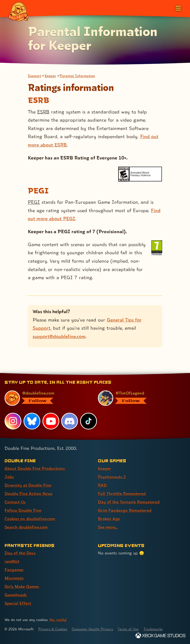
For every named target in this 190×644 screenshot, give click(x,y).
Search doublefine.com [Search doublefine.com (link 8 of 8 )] (26, 527)
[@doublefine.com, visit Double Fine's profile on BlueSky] (45, 398)
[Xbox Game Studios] (160, 636)
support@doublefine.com (59, 336)
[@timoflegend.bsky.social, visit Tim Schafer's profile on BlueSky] (139, 398)
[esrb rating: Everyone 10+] (124, 174)
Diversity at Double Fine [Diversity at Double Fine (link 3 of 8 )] (28, 485)
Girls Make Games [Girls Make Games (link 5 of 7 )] (22, 586)
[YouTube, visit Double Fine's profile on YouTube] (51, 421)
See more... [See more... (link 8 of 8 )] (108, 527)
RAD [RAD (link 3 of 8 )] (102, 485)
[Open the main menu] (178, 8)
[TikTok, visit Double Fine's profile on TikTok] (89, 421)
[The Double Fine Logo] (18, 11)
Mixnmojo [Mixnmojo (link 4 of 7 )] (14, 578)
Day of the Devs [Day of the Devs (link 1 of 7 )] (20, 553)
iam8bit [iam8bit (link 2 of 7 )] (12, 561)
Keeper (51, 76)
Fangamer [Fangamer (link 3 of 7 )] (14, 570)
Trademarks (155, 629)
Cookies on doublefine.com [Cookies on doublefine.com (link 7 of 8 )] (30, 519)
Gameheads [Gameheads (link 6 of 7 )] (16, 595)
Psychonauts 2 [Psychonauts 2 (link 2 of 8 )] (112, 477)
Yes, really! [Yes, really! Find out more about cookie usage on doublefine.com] (58, 620)
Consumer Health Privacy (94, 629)
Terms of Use (130, 629)
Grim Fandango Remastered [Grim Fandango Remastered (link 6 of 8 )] (125, 510)
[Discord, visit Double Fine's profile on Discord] (70, 421)
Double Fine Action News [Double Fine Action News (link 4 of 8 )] (29, 494)
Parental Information (78, 76)
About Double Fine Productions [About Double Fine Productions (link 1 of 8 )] (35, 468)
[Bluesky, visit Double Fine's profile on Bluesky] (32, 421)
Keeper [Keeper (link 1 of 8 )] (104, 468)
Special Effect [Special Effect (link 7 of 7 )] (18, 603)
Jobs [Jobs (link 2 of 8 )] (9, 477)
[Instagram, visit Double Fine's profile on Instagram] (13, 421)
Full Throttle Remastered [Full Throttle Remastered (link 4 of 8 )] (122, 494)
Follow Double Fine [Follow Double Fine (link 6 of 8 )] (23, 510)
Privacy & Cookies (53, 629)
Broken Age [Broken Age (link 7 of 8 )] (109, 519)
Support (35, 76)
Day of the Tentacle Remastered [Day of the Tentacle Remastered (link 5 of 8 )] (129, 502)
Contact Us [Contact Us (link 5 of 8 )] (15, 502)
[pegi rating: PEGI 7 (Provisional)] (157, 248)
